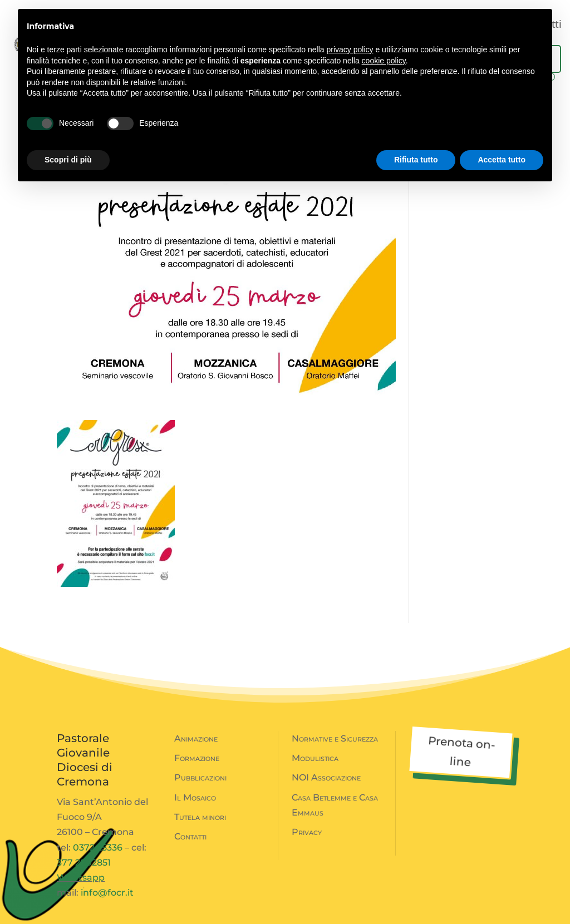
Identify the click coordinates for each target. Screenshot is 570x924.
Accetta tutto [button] (502, 160)
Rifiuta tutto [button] (416, 160)
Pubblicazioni (200, 777)
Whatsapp (81, 878)
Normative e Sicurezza (335, 738)
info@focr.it (107, 893)
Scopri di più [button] (68, 160)
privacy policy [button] (350, 50)
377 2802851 (84, 863)
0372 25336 (98, 848)
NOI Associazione (326, 777)
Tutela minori (200, 817)
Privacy (307, 832)
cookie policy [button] (384, 61)
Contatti (190, 836)
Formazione (197, 758)
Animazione (196, 738)
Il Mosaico (195, 797)
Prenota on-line (461, 751)
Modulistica (315, 758)
